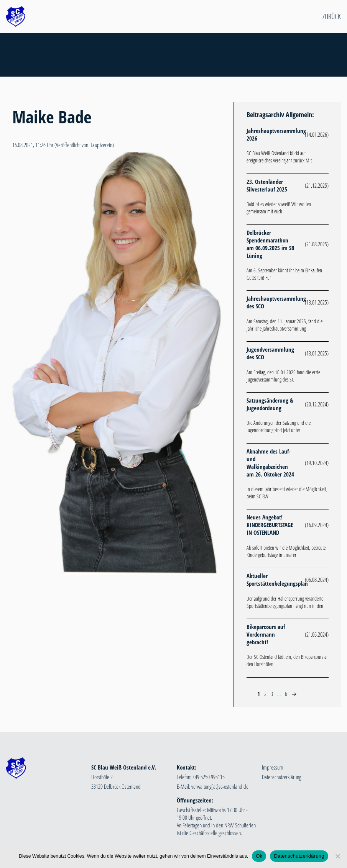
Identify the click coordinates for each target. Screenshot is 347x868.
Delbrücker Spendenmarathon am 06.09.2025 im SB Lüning (271, 244)
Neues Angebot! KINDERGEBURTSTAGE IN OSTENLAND (270, 525)
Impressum (273, 767)
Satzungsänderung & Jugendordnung (270, 404)
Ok (259, 856)
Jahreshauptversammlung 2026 (276, 134)
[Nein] (337, 856)
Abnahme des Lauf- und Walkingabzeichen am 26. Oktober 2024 (270, 463)
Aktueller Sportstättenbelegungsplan (277, 580)
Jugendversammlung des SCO (270, 353)
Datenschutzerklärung (281, 777)
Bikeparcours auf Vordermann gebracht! (266, 634)
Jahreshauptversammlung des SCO (276, 302)
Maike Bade (52, 117)
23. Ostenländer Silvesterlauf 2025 (267, 185)
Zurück (332, 16)
